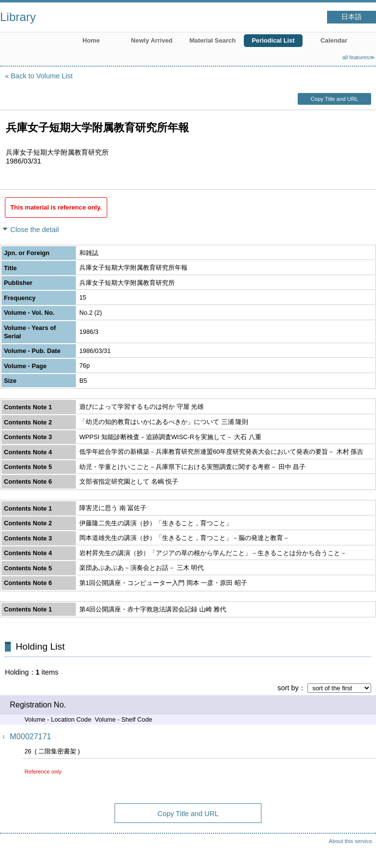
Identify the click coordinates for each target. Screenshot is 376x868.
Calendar (334, 40)
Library (18, 17)
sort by (288, 688)
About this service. (351, 841)
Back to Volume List (42, 76)
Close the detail (35, 230)
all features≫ (359, 57)
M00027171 (31, 737)
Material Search (213, 40)
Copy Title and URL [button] (334, 99)
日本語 (352, 17)
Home (91, 40)
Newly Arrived (152, 40)
